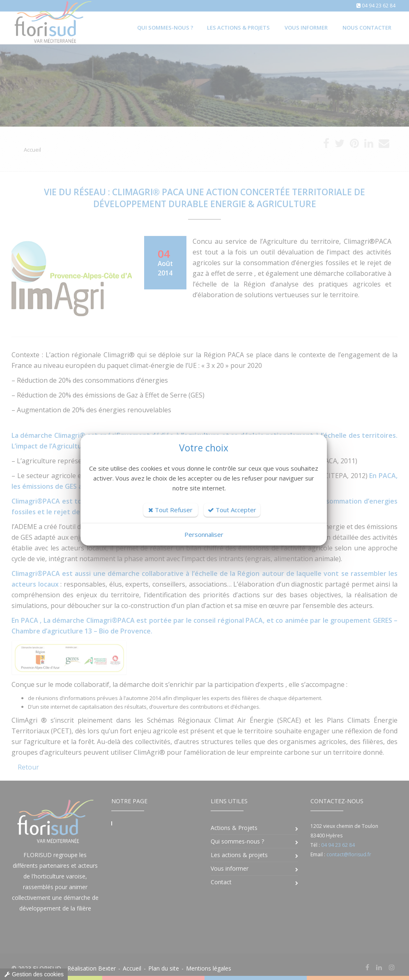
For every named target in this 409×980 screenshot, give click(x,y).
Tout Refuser (170, 510)
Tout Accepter (232, 510)
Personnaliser (204, 534)
